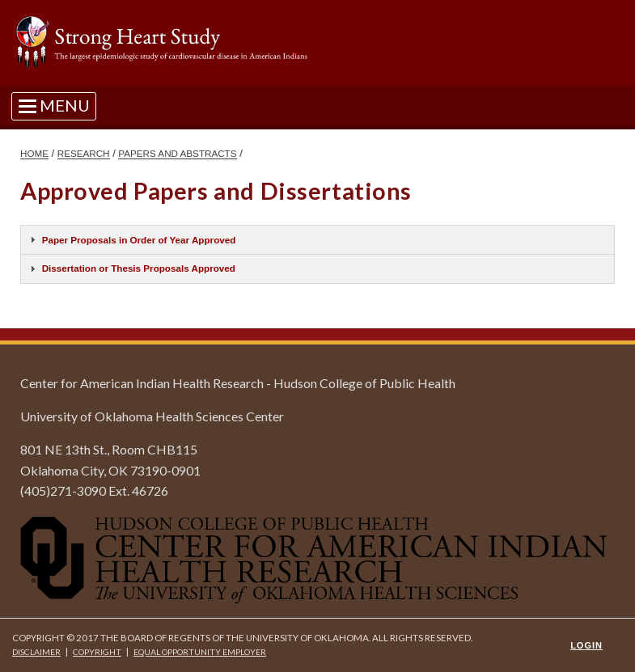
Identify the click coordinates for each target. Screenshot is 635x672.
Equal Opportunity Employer (200, 652)
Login (586, 645)
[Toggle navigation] (54, 105)
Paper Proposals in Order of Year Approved (139, 240)
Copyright (97, 652)
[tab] (317, 240)
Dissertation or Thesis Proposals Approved (139, 268)
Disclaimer (36, 652)
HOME (34, 153)
